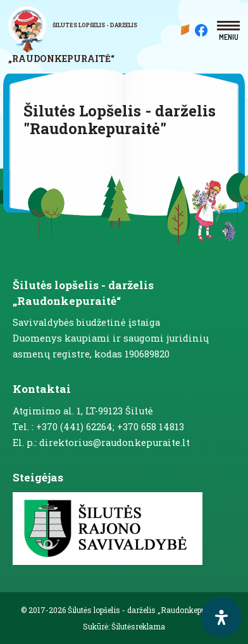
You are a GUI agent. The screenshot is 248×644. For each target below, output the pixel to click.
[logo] (79, 35)
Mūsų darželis (185, 29)
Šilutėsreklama (138, 626)
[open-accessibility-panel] (221, 617)
